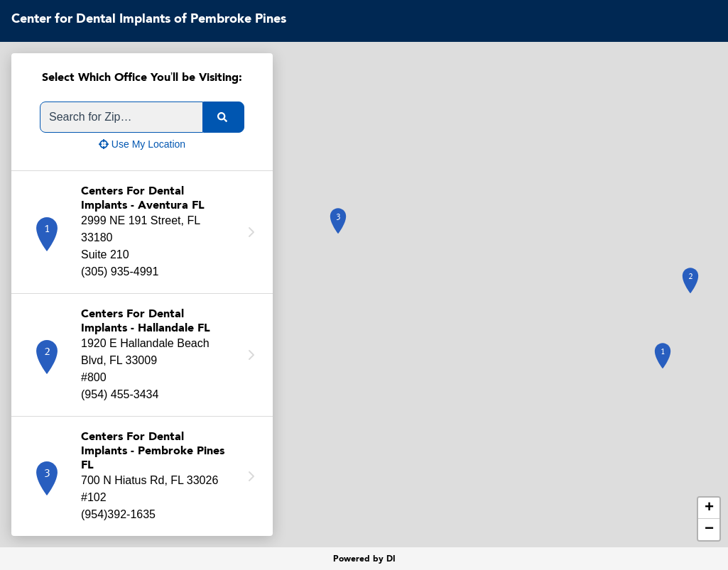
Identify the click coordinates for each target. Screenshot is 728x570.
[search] (224, 117)
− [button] (709, 530)
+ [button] (709, 508)
